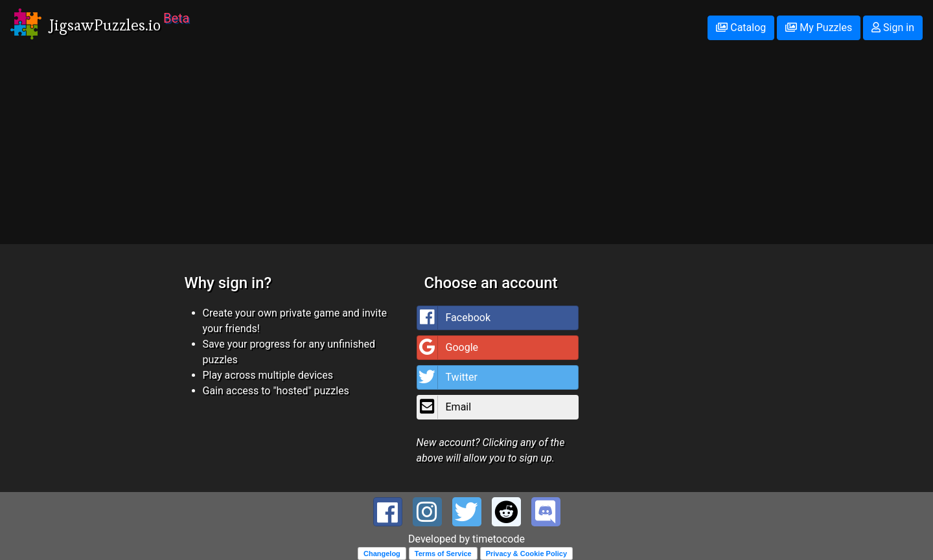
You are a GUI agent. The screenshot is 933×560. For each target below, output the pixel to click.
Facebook (454, 318)
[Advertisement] (466, 153)
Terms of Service (443, 554)
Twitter (447, 377)
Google (448, 348)
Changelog (382, 554)
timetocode (499, 539)
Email (444, 407)
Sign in (893, 28)
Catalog (741, 28)
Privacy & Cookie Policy (526, 554)
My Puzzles (819, 28)
